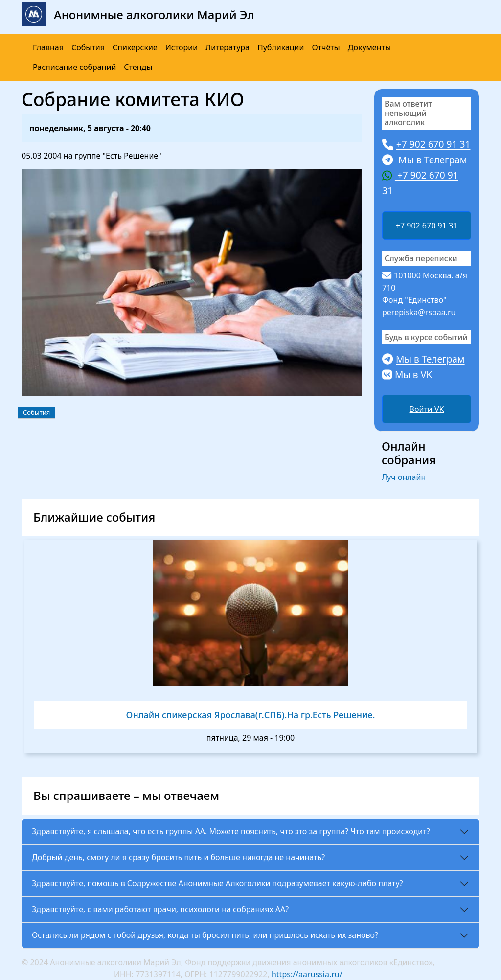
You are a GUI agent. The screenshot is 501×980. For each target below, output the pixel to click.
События (88, 47)
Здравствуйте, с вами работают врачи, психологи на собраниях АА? (160, 909)
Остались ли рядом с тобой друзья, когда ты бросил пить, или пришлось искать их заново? (205, 935)
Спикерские (135, 47)
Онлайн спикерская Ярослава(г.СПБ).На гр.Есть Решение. (251, 715)
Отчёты (326, 47)
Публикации (281, 47)
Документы (369, 47)
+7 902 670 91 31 (427, 226)
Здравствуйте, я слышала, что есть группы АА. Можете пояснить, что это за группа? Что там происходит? (231, 831)
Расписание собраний (74, 67)
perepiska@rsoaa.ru (419, 312)
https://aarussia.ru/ (307, 974)
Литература (228, 47)
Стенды (138, 67)
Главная (48, 47)
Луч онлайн (404, 477)
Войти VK (427, 409)
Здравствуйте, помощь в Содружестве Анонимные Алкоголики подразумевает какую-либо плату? (217, 883)
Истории (182, 47)
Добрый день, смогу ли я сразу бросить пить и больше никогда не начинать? (178, 857)
